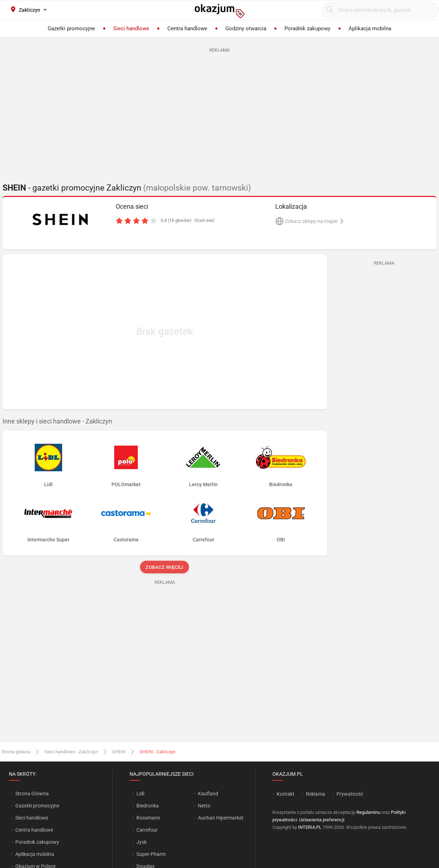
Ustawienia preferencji (322, 820)
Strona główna (16, 752)
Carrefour (147, 830)
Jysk (142, 842)
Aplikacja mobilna (35, 854)
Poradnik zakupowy (37, 842)
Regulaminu (368, 812)
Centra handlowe (34, 830)
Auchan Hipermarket (221, 818)
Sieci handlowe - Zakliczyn (71, 752)
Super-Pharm (151, 854)
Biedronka (148, 806)
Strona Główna (32, 794)
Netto (204, 806)
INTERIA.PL (310, 827)
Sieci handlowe (32, 818)
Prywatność (350, 794)
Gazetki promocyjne (37, 806)
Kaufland (208, 794)
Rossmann (148, 818)
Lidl (140, 794)
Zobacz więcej (165, 567)
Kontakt (286, 794)
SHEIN (119, 752)
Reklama (315, 794)
